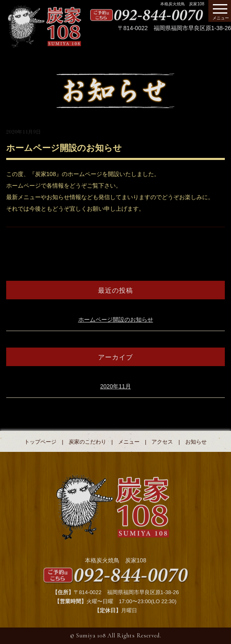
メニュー (129, 442)
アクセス (162, 442)
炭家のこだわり (87, 442)
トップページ (40, 442)
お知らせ (196, 442)
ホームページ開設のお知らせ (116, 320)
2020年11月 (115, 386)
